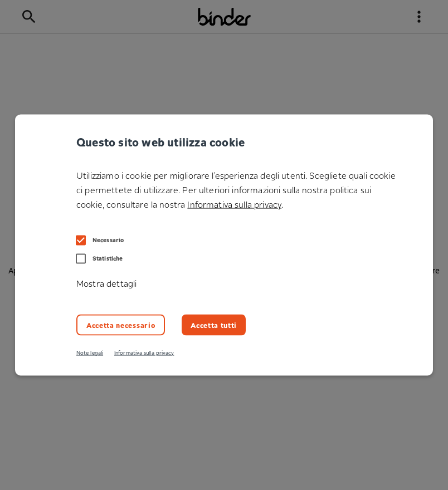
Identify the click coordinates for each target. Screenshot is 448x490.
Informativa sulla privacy (144, 353)
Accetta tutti (214, 324)
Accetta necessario (121, 324)
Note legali (90, 353)
